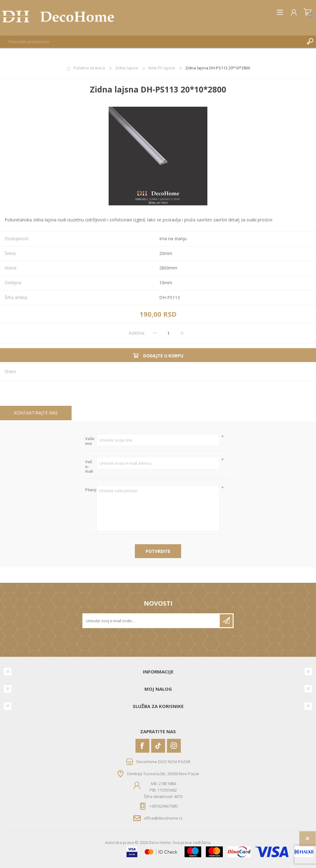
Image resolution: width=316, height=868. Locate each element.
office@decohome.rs (163, 818)
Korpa (308, 12)
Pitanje (91, 490)
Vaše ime (90, 441)
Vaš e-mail (89, 467)
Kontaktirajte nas (36, 413)
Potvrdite (158, 551)
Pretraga (310, 42)
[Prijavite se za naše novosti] (152, 621)
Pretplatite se (226, 621)
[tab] (36, 413)
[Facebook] (142, 746)
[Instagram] (174, 746)
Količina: (137, 333)
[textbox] (152, 42)
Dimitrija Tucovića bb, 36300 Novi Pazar (163, 774)
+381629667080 (163, 806)
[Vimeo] (158, 746)
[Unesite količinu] (168, 333)
